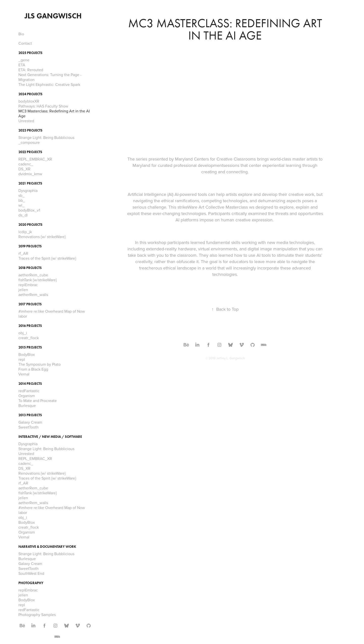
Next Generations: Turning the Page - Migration (50, 77)
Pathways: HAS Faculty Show (43, 106)
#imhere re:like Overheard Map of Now (52, 311)
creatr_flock (29, 338)
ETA (22, 65)
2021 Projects (30, 183)
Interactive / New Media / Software (50, 437)
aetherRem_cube (33, 275)
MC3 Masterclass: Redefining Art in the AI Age (54, 113)
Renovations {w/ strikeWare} (42, 237)
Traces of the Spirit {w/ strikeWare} (47, 258)
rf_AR (23, 253)
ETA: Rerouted (31, 70)
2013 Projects (30, 415)
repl (22, 359)
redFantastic (29, 391)
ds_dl (23, 215)
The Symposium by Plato (40, 364)
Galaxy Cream (30, 422)
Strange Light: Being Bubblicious (46, 137)
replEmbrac (28, 285)
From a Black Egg (33, 369)
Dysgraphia (28, 190)
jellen (23, 290)
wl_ (21, 205)
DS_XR (24, 169)
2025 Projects (30, 53)
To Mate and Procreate (38, 401)
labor (23, 316)
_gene (24, 60)
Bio (21, 34)
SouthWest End (31, 573)
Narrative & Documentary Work (47, 547)
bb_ (22, 200)
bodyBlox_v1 (29, 210)
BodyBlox (27, 354)
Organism (27, 396)
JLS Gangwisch (53, 16)
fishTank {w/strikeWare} (38, 280)
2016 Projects (30, 326)
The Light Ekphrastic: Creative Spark (49, 84)
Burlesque (27, 405)
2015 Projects (30, 347)
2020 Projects (30, 225)
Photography (31, 583)
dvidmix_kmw (30, 174)
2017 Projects (30, 304)
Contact (25, 43)
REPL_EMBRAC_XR (35, 159)
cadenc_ (26, 164)
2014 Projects (30, 384)
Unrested (26, 121)
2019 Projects (30, 246)
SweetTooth (28, 427)
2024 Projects (30, 94)
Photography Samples (37, 615)
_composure (29, 142)
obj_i (23, 333)
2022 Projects (30, 152)
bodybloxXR (29, 101)
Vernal (24, 374)
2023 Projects (30, 130)
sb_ (21, 195)
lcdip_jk (25, 232)
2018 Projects (30, 268)
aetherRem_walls (33, 295)
